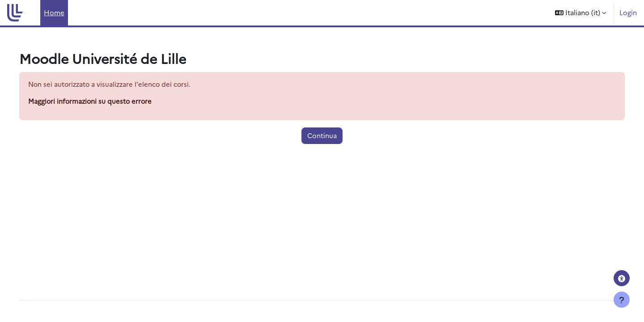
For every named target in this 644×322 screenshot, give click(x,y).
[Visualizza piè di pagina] (622, 300)
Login (628, 12)
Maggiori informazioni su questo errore (104, 101)
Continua (322, 136)
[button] (580, 13)
